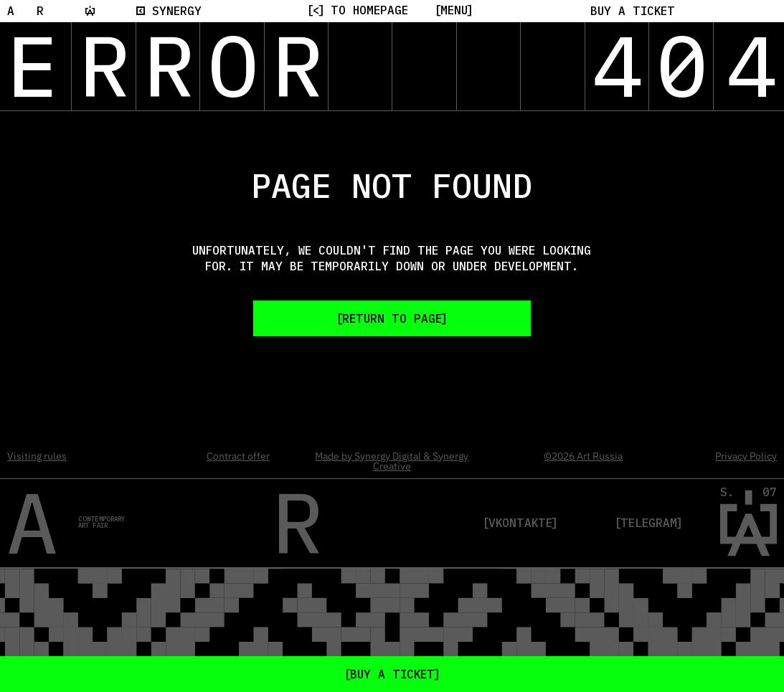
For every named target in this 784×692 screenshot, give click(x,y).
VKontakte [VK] (520, 523)
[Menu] (454, 10)
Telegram (649, 523)
